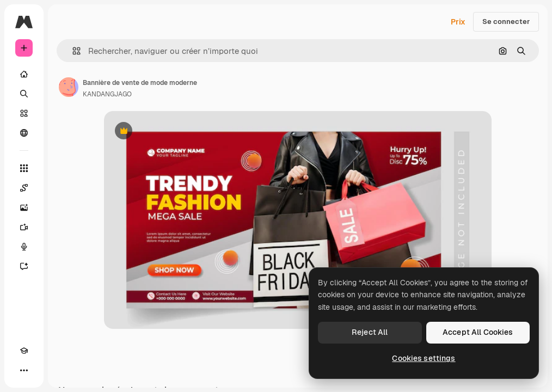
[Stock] (24, 113)
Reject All (370, 332)
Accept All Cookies (478, 332)
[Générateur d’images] (24, 207)
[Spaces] (24, 188)
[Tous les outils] (24, 168)
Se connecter (506, 22)
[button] (72, 51)
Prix (458, 22)
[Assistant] (24, 266)
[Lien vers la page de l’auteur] (69, 87)
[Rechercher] (24, 94)
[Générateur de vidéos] (24, 227)
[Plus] (24, 370)
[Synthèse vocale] (24, 247)
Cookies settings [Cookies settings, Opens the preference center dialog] (424, 358)
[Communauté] (24, 133)
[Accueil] (24, 74)
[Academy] (24, 351)
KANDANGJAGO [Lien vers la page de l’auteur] (107, 94)
